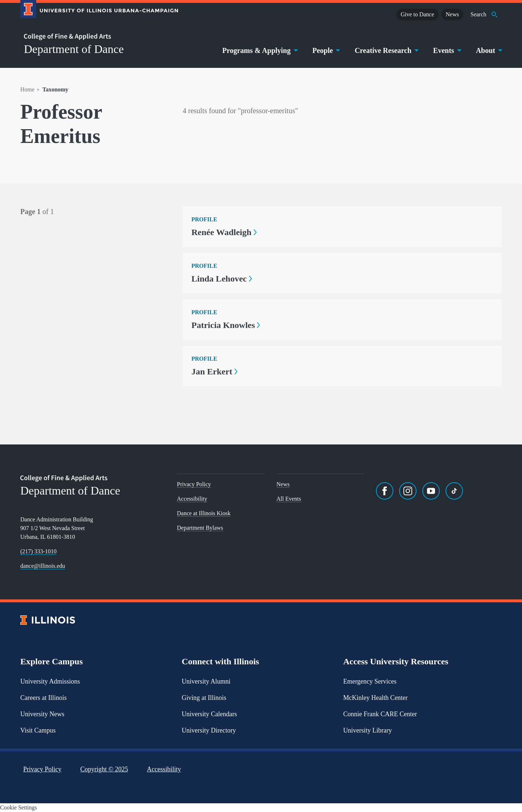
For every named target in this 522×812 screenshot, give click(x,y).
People (326, 50)
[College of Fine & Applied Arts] (96, 37)
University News (42, 714)
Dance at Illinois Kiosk (204, 513)
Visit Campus (38, 730)
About (488, 50)
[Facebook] (385, 491)
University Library (368, 730)
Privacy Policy (194, 484)
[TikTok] (454, 491)
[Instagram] (408, 491)
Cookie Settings (18, 807)
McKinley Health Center (376, 698)
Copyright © (104, 769)
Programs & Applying (259, 50)
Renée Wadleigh (224, 232)
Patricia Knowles (226, 325)
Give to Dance (417, 14)
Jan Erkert (214, 372)
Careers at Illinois (43, 698)
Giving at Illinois (204, 698)
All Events (289, 499)
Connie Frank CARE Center (380, 714)
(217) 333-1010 (38, 551)
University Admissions (50, 681)
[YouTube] (431, 491)
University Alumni (206, 681)
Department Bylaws (200, 528)
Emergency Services (370, 681)
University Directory (209, 730)
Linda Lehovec (222, 279)
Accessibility (192, 499)
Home (27, 89)
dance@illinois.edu (43, 566)
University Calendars (209, 714)
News (452, 14)
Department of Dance (74, 49)
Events (447, 50)
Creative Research (386, 50)
